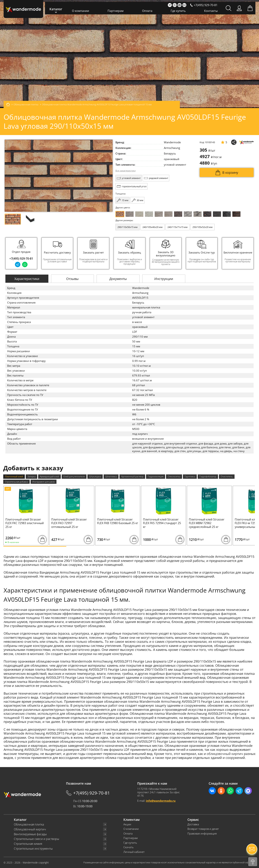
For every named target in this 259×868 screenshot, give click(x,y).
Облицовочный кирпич (30, 829)
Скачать (129, 847)
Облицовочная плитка (29, 825)
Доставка (193, 824)
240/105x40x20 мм (153, 227)
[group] (57, 253)
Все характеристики (126, 171)
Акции (127, 824)
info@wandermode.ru (161, 801)
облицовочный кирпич (225, 754)
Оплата (147, 11)
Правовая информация (202, 834)
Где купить (178, 11)
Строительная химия (28, 844)
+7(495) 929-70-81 (21, 259)
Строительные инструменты (33, 849)
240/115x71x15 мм (178, 227)
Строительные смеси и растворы (37, 839)
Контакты (211, 11)
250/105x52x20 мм (203, 227)
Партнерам (116, 11)
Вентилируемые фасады (30, 834)
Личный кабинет (134, 852)
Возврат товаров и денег (203, 829)
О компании (80, 11)
